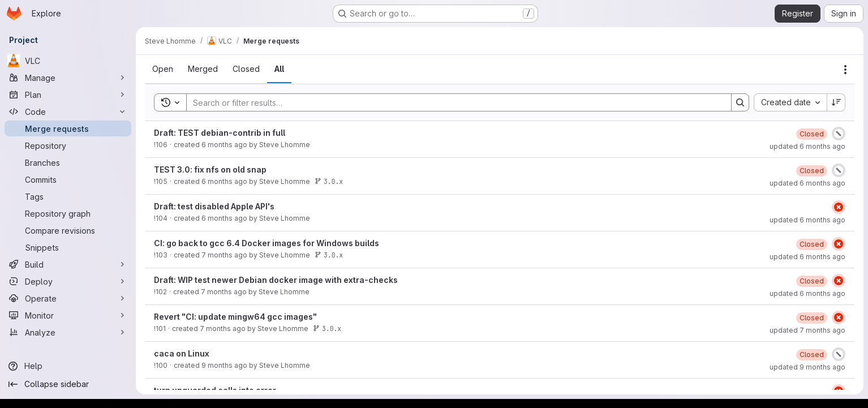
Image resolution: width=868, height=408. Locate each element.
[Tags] (68, 196)
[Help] (68, 366)
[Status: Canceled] (839, 134)
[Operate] (68, 298)
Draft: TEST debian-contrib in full (220, 133)
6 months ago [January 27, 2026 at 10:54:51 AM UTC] (224, 145)
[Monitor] (68, 315)
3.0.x (329, 181)
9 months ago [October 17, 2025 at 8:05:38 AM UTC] (224, 365)
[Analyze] (68, 332)
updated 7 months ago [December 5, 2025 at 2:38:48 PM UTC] (807, 330)
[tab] (163, 69)
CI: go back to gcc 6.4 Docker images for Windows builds (267, 243)
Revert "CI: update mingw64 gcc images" (235, 317)
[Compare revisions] (68, 230)
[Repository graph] (68, 213)
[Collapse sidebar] (68, 384)
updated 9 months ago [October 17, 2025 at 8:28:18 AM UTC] (807, 367)
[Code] (68, 111)
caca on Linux (182, 353)
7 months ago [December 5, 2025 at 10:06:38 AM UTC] (223, 328)
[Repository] (68, 145)
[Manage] (68, 78)
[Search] (453, 102)
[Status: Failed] (839, 207)
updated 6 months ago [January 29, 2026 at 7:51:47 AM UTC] (807, 257)
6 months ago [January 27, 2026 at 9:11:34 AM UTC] (224, 181)
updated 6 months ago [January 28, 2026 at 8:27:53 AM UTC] (807, 146)
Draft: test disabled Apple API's (214, 206)
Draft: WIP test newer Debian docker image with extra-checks (276, 280)
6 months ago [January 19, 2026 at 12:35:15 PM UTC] (224, 218)
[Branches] (68, 162)
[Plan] (68, 95)
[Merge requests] (68, 128)
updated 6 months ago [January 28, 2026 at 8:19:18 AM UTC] (807, 183)
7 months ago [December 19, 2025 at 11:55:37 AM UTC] (224, 255)
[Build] (68, 264)
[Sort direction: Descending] (836, 102)
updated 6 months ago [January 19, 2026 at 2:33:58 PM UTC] (807, 220)
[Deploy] (68, 281)
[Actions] (845, 70)
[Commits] (68, 179)
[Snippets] (68, 247)
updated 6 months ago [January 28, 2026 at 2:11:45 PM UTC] (807, 293)
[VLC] (68, 61)
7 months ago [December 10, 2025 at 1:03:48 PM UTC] (224, 292)
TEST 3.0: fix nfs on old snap (210, 169)
